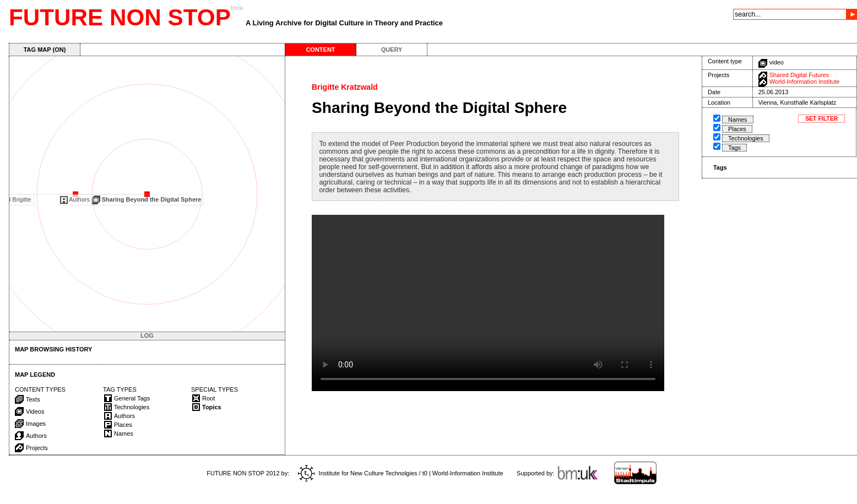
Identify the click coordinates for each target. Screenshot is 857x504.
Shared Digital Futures (799, 75)
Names (738, 120)
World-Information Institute (805, 82)
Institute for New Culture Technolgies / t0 (363, 473)
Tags (734, 148)
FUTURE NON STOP (120, 17)
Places (737, 129)
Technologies (746, 138)
